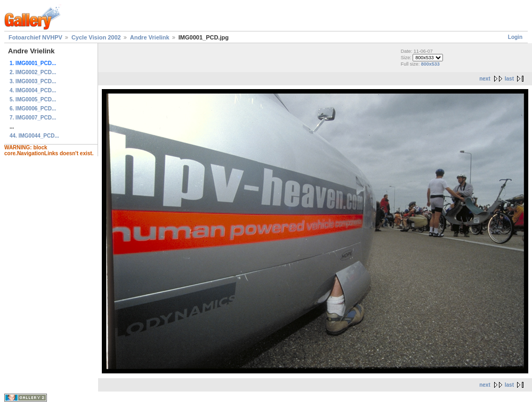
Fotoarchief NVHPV (35, 37)
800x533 (430, 64)
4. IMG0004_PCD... (33, 90)
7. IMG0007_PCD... (33, 118)
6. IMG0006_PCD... (33, 109)
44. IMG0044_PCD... (34, 136)
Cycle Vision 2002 (96, 37)
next (485, 79)
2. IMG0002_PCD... (33, 72)
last (509, 79)
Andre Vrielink (150, 37)
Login (515, 37)
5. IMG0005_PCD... (33, 99)
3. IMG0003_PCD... (33, 81)
